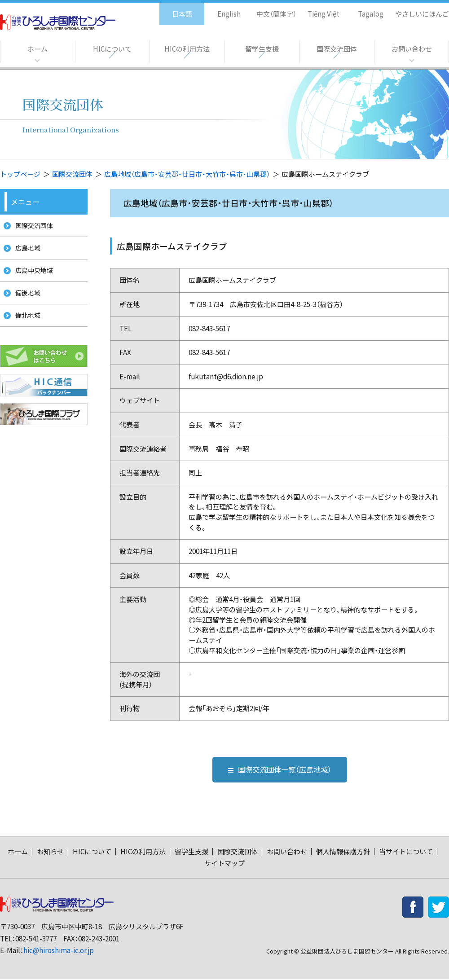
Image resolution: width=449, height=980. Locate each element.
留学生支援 (262, 49)
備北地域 (26, 326)
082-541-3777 (36, 939)
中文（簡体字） (268, 9)
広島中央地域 (32, 276)
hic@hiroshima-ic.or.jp (59, 951)
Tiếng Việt (317, 9)
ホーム (37, 49)
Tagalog (364, 9)
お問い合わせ (412, 49)
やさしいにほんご (419, 9)
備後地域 (26, 301)
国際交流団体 (337, 49)
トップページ (20, 174)
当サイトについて (406, 852)
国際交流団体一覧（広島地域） (280, 770)
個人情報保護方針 (343, 852)
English (220, 9)
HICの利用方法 (187, 49)
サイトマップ (224, 864)
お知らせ (50, 852)
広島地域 (26, 251)
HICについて (112, 49)
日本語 (173, 9)
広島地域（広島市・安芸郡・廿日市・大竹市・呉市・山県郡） (187, 174)
